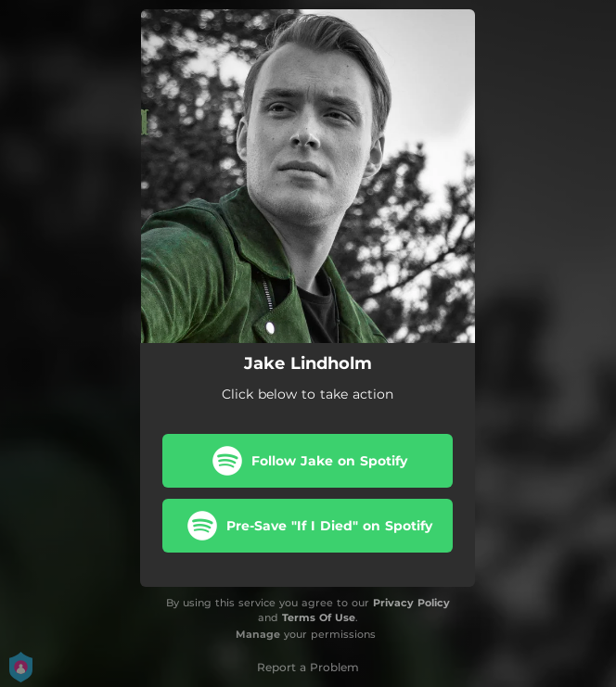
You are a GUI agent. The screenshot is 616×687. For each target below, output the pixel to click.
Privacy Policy (411, 603)
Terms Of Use (319, 617)
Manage (258, 634)
